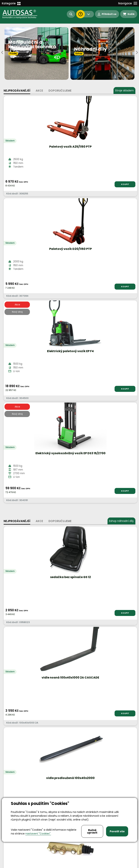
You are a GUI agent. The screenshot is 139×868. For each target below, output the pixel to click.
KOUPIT (56, 184)
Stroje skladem (124, 90)
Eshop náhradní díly (121, 317)
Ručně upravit (92, 831)
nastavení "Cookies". (38, 834)
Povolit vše (117, 831)
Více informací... (77, 597)
